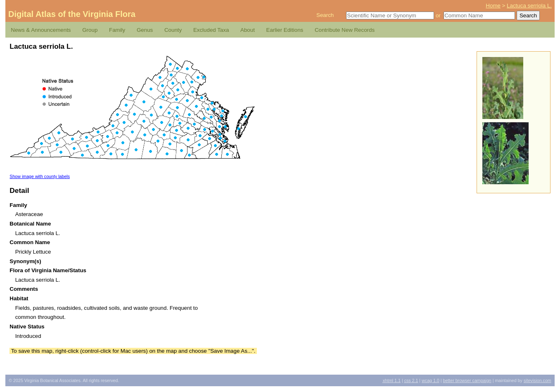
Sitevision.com (537, 380)
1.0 (431, 380)
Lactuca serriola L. (529, 6)
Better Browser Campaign (467, 380)
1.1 (392, 380)
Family (117, 30)
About (248, 30)
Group (90, 30)
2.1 (411, 380)
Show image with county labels (40, 176)
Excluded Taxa (211, 30)
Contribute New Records (345, 30)
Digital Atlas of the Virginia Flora (72, 14)
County (173, 30)
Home (493, 6)
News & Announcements (41, 30)
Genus (145, 30)
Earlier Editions (285, 30)
